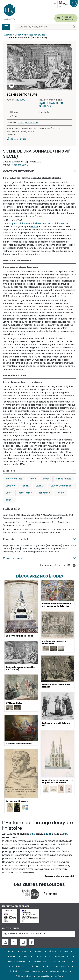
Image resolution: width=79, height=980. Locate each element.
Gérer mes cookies (58, 971)
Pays (66, 951)
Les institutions (39, 961)
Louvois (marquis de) (62, 486)
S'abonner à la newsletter (68, 18)
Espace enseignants (34, 971)
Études (11, 951)
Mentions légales (61, 961)
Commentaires (13, 558)
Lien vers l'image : (19, 139)
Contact (13, 971)
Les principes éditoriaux (59, 956)
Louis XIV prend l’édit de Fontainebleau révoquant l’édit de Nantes (36, 223)
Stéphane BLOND (20, 165)
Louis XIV (10, 486)
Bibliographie (12, 509)
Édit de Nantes (64, 479)
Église (9, 493)
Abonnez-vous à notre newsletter (24, 934)
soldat (9, 500)
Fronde (32, 479)
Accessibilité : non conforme (51, 976)
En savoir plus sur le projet (60, 876)
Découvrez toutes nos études (30, 35)
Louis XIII (40, 486)
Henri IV (34, 226)
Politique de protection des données (23, 966)
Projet (25, 956)
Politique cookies (23, 976)
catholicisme (25, 493)
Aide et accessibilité (17, 961)
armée (46, 479)
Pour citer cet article (16, 539)
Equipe (38, 956)
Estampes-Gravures (28, 123)
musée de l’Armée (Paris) (52, 103)
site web (47, 106)
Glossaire (11, 956)
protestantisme (14, 479)
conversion (44, 493)
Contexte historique (19, 171)
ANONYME (20, 100)
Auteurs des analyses (31, 951)
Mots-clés (9, 471)
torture (60, 493)
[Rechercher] (42, 27)
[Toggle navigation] (6, 27)
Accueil (8, 35)
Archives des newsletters (58, 966)
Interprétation (14, 375)
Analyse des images (17, 260)
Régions (52, 951)
